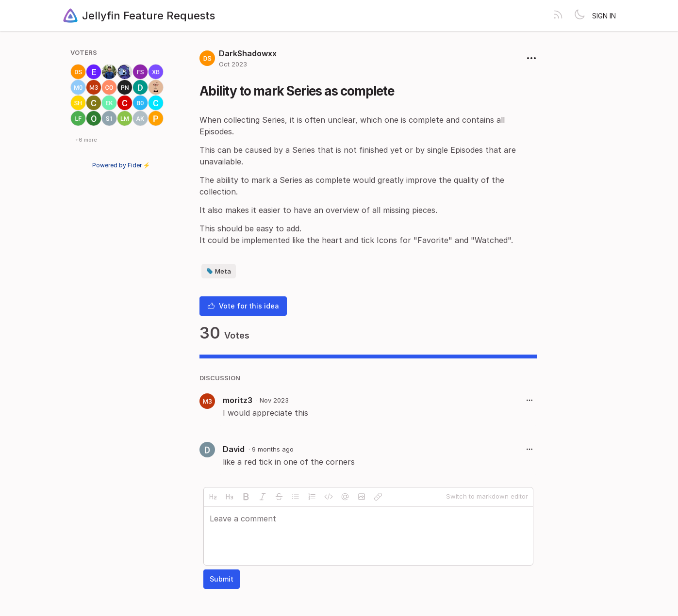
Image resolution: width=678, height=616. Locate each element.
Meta (219, 271)
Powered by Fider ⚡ (121, 165)
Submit (222, 579)
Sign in (604, 16)
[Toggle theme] (579, 16)
